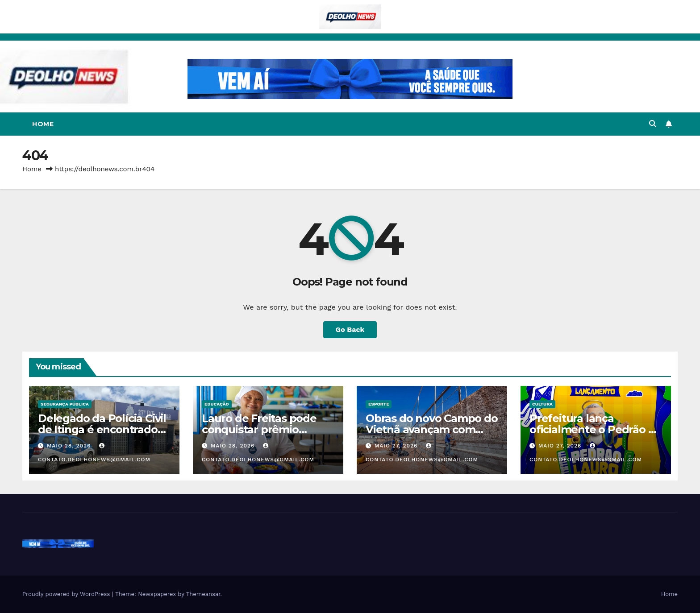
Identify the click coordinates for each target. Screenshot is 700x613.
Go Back (350, 329)
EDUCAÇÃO (217, 404)
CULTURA (542, 404)
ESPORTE (379, 404)
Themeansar (203, 594)
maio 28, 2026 (70, 446)
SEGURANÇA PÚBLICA (65, 404)
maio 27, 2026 (397, 446)
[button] (653, 124)
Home (43, 124)
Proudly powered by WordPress (67, 594)
